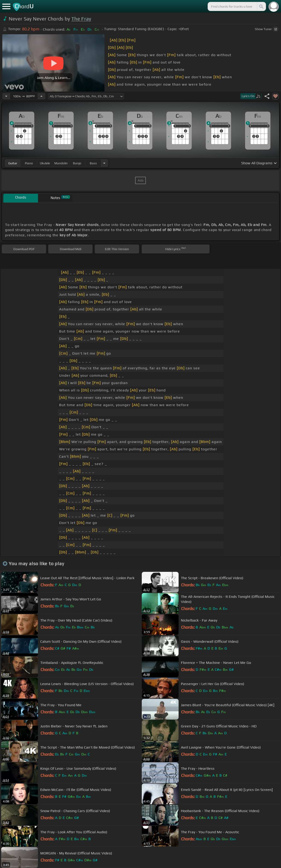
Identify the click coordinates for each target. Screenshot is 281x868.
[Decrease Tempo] (6, 96)
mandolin (61, 163)
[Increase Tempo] (41, 96)
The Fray (81, 19)
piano (29, 163)
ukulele (45, 163)
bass (93, 163)
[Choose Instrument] (104, 163)
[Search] (261, 6)
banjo (77, 163)
